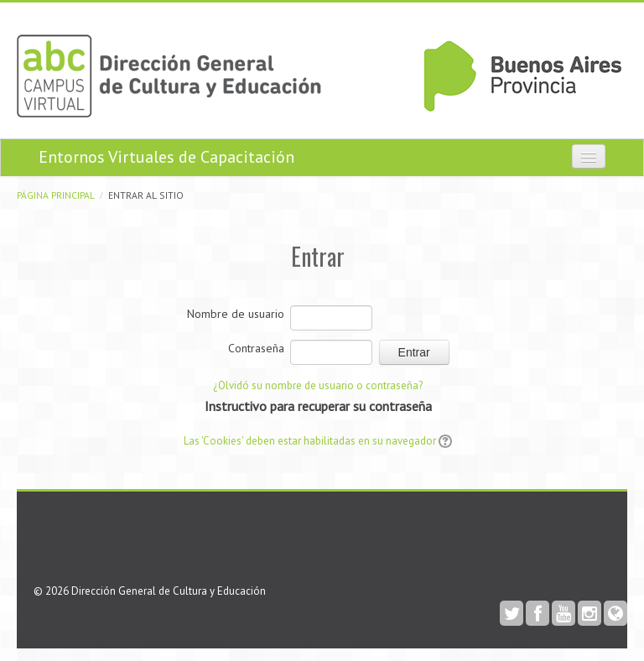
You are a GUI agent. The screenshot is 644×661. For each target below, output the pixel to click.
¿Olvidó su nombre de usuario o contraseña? (318, 385)
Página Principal (56, 195)
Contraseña (256, 348)
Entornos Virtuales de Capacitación (166, 157)
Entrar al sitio (146, 195)
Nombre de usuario (236, 314)
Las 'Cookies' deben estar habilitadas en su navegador (310, 441)
